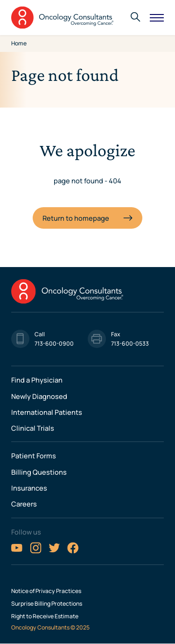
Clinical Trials (33, 428)
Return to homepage (76, 218)
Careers (24, 504)
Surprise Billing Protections (47, 604)
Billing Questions (39, 472)
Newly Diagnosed (39, 396)
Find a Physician (37, 380)
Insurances (29, 488)
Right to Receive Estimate (45, 616)
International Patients (47, 412)
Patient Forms (34, 456)
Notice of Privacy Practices (46, 591)
